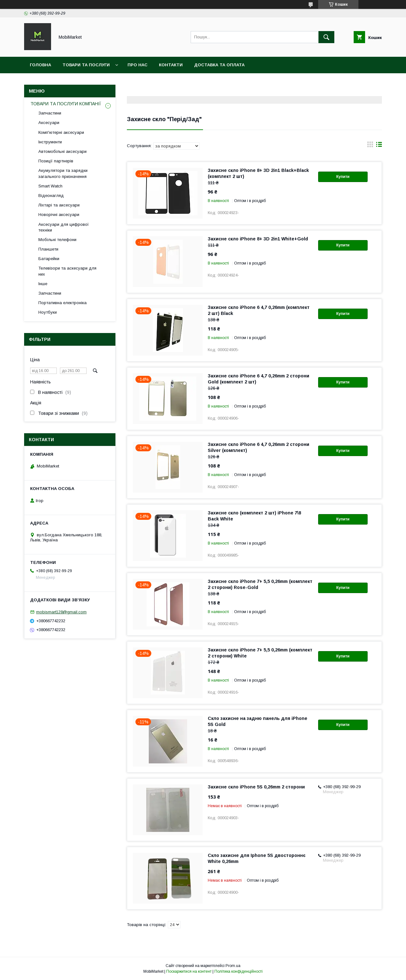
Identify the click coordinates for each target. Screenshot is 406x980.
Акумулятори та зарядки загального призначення (63, 173)
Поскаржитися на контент (189, 971)
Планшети (48, 249)
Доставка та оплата (219, 65)
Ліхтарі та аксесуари (59, 205)
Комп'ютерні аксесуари (61, 132)
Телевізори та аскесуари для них (67, 271)
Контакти (171, 65)
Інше (43, 284)
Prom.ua (233, 966)
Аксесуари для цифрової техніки (64, 227)
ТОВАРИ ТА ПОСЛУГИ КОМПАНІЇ (66, 104)
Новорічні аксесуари (59, 215)
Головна (40, 65)
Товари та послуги (86, 65)
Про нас (138, 65)
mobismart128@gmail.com (61, 612)
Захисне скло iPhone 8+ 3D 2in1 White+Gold (258, 239)
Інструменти (50, 142)
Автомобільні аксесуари (62, 151)
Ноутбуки (48, 312)
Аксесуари (49, 123)
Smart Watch (50, 186)
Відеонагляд (51, 196)
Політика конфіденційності (239, 971)
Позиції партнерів (56, 161)
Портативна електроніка (62, 303)
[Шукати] (326, 37)
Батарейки (49, 259)
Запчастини (50, 113)
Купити (343, 177)
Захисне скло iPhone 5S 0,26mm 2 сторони (256, 787)
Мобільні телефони (57, 240)
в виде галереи (370, 146)
